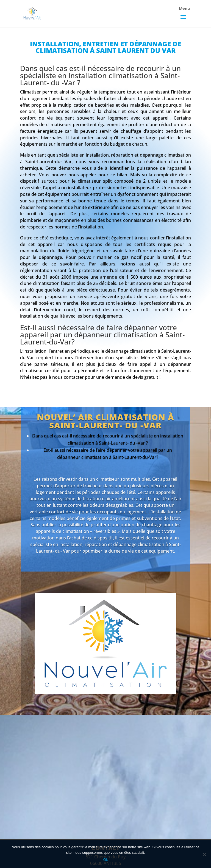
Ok (106, 860)
